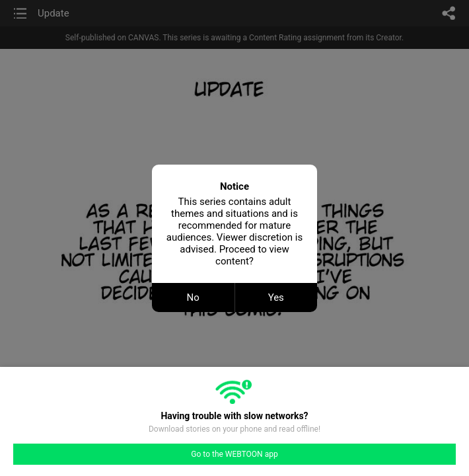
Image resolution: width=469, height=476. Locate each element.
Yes (276, 297)
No (193, 297)
